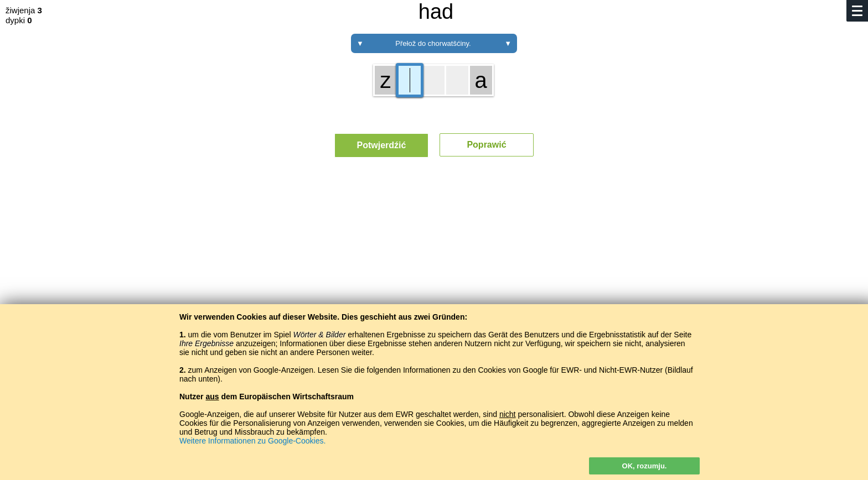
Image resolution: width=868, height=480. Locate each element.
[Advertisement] (434, 268)
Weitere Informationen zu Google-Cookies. (252, 441)
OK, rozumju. (645, 466)
